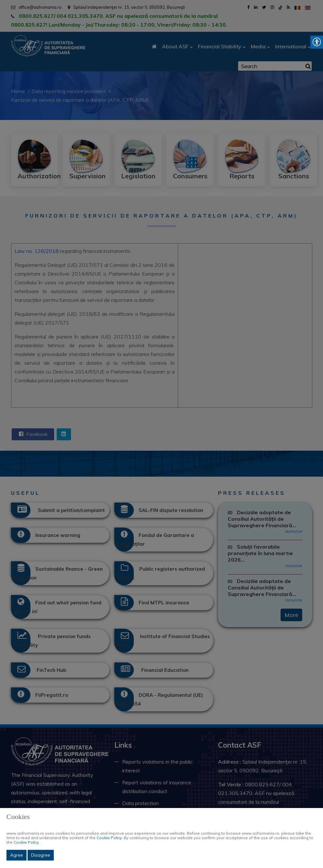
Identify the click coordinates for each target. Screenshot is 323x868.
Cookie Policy (109, 838)
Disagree (41, 855)
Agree (17, 855)
